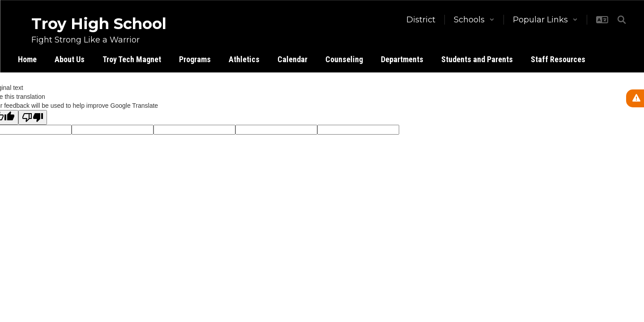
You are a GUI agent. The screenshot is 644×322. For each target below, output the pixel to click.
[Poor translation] (33, 117)
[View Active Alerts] (635, 98)
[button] (474, 20)
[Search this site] (622, 20)
